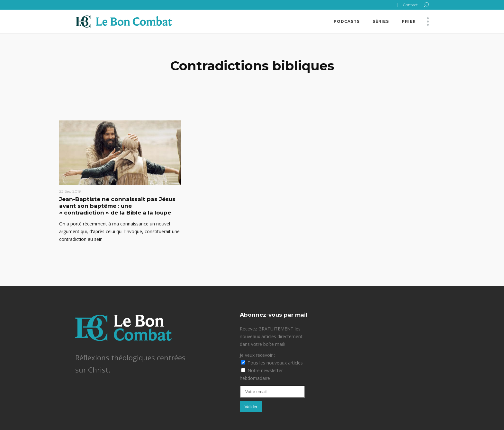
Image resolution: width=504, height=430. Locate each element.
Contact (410, 5)
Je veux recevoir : (257, 355)
